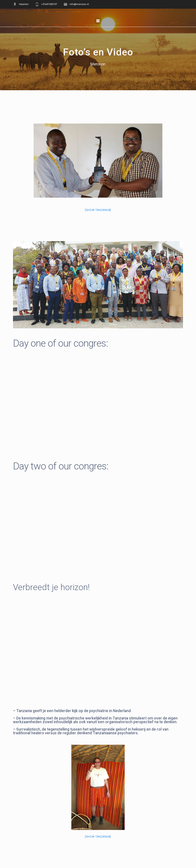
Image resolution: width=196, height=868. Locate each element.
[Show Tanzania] (98, 210)
